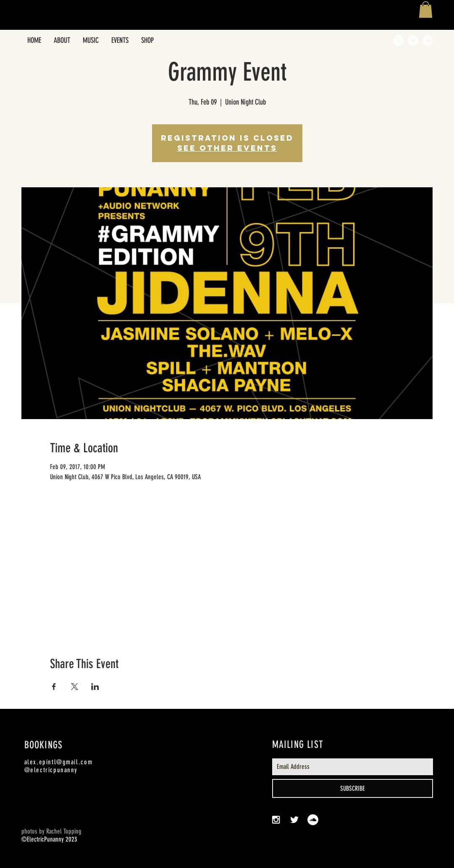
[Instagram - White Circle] (398, 41)
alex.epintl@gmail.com (59, 762)
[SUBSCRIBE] (353, 788)
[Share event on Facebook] (54, 687)
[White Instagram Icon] (276, 820)
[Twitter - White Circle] (413, 41)
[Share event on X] (75, 687)
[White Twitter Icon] (294, 820)
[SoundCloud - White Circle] (428, 41)
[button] (426, 9)
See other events (227, 148)
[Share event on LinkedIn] (95, 687)
